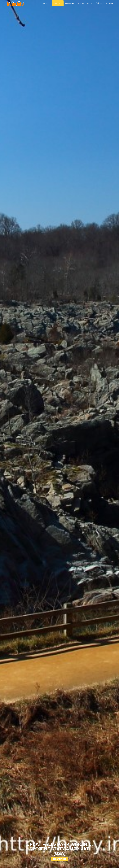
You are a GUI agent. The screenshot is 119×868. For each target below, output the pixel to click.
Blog (90, 6)
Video (81, 6)
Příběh (47, 6)
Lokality (70, 6)
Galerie (58, 6)
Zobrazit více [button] (60, 859)
